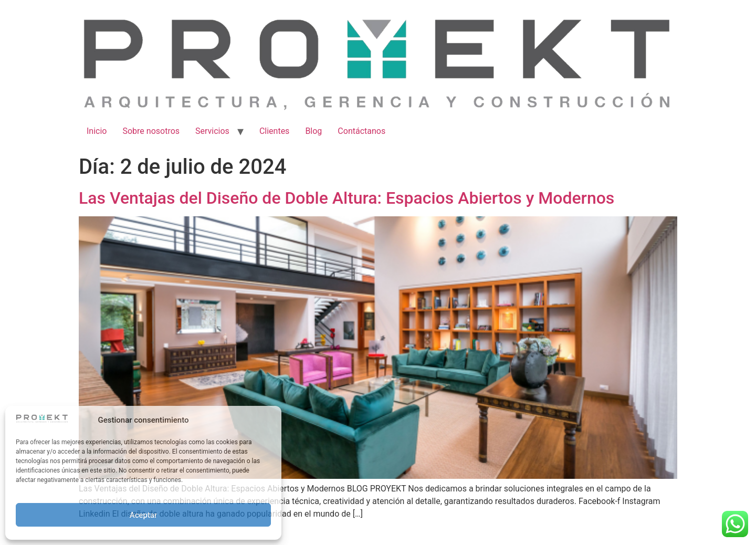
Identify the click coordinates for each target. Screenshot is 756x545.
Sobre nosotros (151, 131)
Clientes (275, 131)
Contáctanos (361, 131)
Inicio (97, 131)
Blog (313, 131)
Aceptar (144, 515)
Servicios (212, 131)
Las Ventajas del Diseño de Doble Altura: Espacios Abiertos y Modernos (346, 198)
